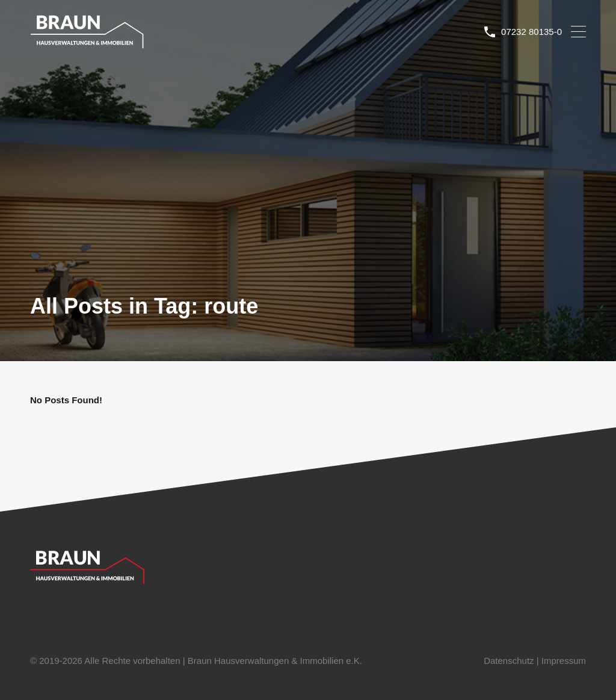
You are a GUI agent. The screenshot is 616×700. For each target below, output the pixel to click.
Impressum (564, 661)
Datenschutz (509, 661)
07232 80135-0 (531, 32)
